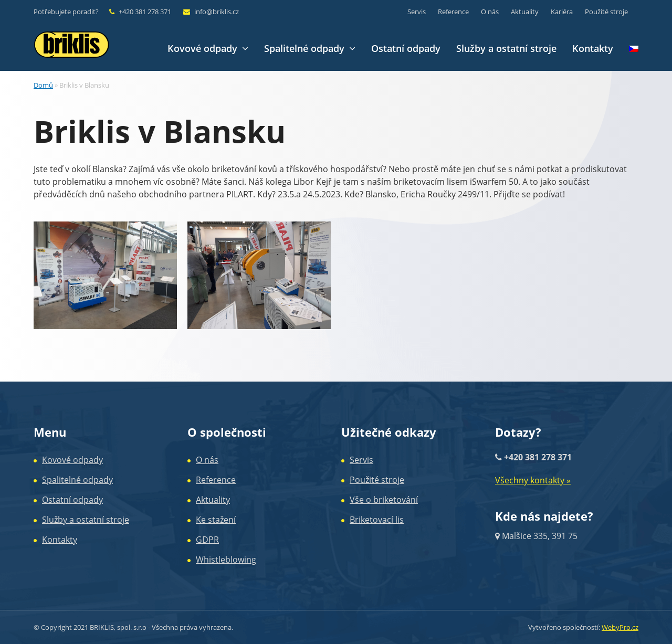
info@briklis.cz (217, 12)
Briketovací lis (377, 520)
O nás (207, 460)
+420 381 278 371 (145, 12)
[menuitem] (634, 49)
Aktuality (213, 500)
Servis (361, 460)
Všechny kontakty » (533, 480)
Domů (43, 85)
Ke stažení (216, 520)
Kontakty (60, 540)
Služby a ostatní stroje (86, 520)
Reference (216, 480)
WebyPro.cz (620, 627)
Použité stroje (377, 480)
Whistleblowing (226, 559)
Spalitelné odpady (77, 480)
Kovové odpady (72, 460)
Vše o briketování (384, 500)
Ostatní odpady (72, 500)
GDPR (207, 540)
